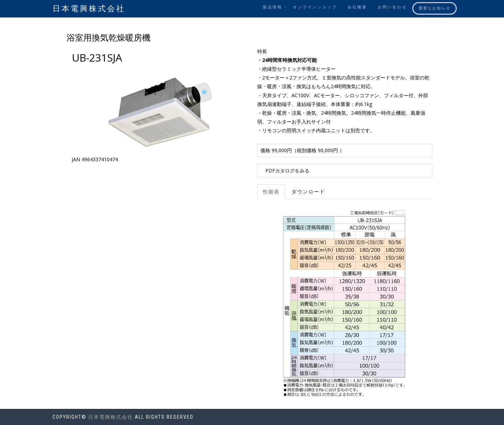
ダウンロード (308, 192)
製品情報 (273, 7)
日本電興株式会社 (89, 9)
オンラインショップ (315, 7)
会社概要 (357, 7)
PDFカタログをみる (287, 171)
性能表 (271, 192)
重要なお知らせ (435, 8)
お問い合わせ (392, 7)
